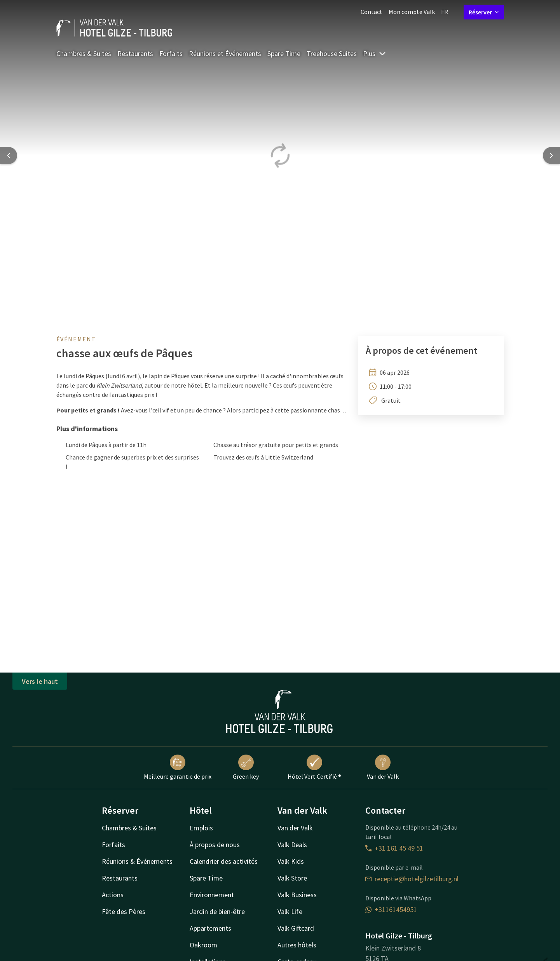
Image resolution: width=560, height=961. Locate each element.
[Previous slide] (9, 156)
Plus (375, 53)
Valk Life (290, 911)
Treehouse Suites (332, 53)
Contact (372, 12)
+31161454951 (391, 909)
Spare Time (284, 53)
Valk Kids (291, 861)
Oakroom (203, 945)
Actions (113, 895)
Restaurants (135, 53)
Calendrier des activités (224, 861)
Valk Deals (292, 845)
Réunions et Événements (225, 53)
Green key (246, 767)
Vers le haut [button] (40, 681)
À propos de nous (215, 845)
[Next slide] (551, 156)
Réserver (484, 12)
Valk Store (292, 878)
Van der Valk (383, 767)
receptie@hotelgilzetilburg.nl (412, 879)
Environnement (212, 895)
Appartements (210, 928)
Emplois (201, 828)
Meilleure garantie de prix (178, 767)
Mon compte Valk (412, 12)
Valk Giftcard (296, 928)
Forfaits (171, 53)
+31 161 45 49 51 (394, 848)
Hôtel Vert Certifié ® (314, 767)
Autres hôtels (297, 945)
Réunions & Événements (137, 861)
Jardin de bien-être (217, 911)
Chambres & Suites (84, 53)
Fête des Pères (124, 911)
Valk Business (297, 895)
